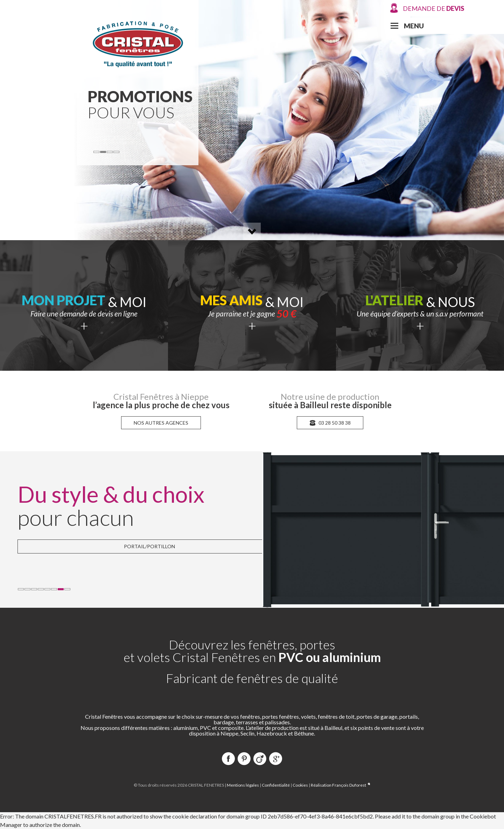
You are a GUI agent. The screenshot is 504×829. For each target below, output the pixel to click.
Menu (414, 26)
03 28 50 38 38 (330, 423)
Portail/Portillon (149, 546)
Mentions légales (243, 785)
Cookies (300, 785)
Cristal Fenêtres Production (138, 43)
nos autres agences (161, 423)
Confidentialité (276, 785)
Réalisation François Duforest (341, 785)
